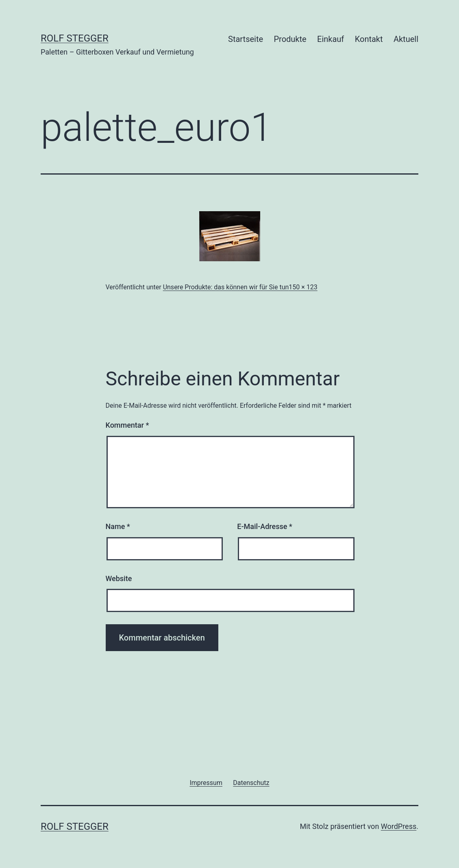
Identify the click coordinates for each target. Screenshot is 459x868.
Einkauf (331, 39)
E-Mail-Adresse (265, 526)
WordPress (399, 826)
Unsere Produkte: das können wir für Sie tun (226, 287)
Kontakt (369, 39)
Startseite (246, 39)
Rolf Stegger (75, 38)
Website (119, 578)
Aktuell (406, 39)
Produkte (290, 39)
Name (118, 526)
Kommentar (127, 425)
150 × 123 (303, 287)
